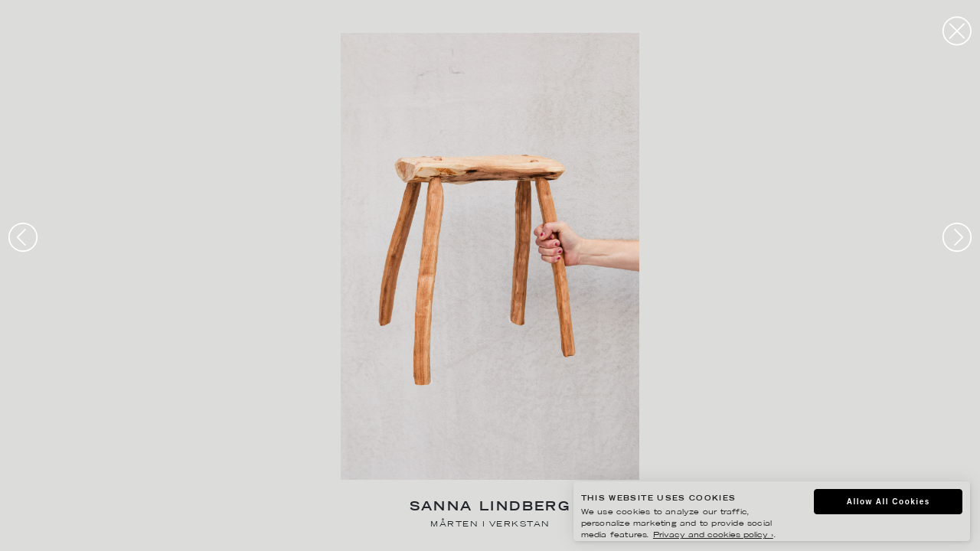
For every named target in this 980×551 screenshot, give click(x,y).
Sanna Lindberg (490, 508)
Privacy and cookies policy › (713, 535)
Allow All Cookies (889, 502)
